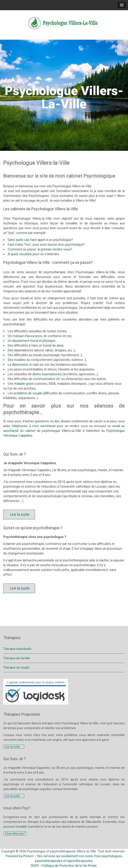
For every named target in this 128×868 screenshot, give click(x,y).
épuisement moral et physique (33, 341)
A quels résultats (20, 254)
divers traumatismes (47, 374)
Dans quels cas (19, 240)
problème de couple (28, 393)
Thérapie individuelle (17, 649)
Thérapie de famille (17, 658)
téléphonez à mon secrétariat (34, 426)
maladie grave (24, 384)
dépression (20, 365)
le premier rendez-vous (54, 249)
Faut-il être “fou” (19, 245)
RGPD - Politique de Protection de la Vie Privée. (64, 866)
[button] (122, 5)
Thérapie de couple (16, 667)
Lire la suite (19, 514)
